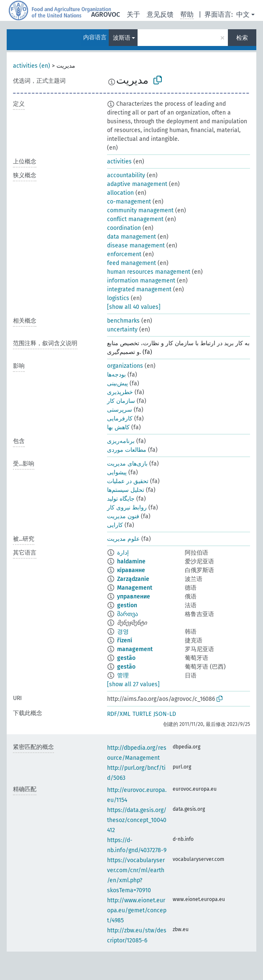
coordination (124, 228)
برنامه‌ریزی (121, 441)
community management (140, 210)
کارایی (115, 525)
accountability (126, 175)
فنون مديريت (123, 516)
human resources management (149, 272)
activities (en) (32, 66)
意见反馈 (160, 14)
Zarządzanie (133, 579)
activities (119, 162)
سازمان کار (121, 401)
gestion (127, 605)
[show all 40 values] (134, 307)
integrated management (139, 289)
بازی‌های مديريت (127, 464)
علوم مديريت (123, 539)
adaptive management (137, 184)
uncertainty (122, 330)
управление (134, 597)
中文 (243, 14)
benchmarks (123, 321)
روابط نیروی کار (127, 508)
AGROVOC (106, 14)
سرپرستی (120, 410)
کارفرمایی (120, 419)
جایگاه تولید (121, 499)
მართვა (128, 614)
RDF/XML (119, 714)
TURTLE (142, 714)
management (135, 649)
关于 (133, 14)
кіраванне (131, 570)
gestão (126, 658)
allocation (120, 193)
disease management (136, 246)
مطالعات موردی (127, 450)
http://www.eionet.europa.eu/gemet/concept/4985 (137, 910)
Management (135, 588)
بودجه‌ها (116, 375)
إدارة (123, 553)
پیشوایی (117, 472)
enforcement (124, 254)
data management (131, 237)
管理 (123, 676)
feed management (131, 263)
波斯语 (122, 38)
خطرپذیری (120, 392)
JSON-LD (165, 714)
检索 (242, 38)
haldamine (131, 561)
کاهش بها (118, 427)
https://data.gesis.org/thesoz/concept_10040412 (137, 820)
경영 (123, 632)
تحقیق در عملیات (128, 481)
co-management (129, 202)
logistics (118, 298)
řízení (125, 640)
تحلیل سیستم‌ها (126, 490)
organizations (125, 366)
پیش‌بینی (117, 383)
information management (141, 281)
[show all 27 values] (133, 684)
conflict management (135, 219)
